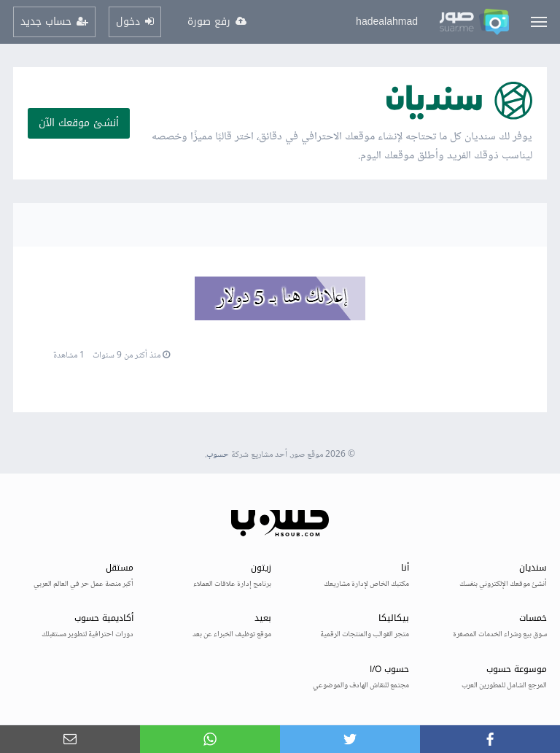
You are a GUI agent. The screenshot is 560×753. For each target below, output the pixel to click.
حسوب (218, 455)
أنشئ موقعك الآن (79, 123)
